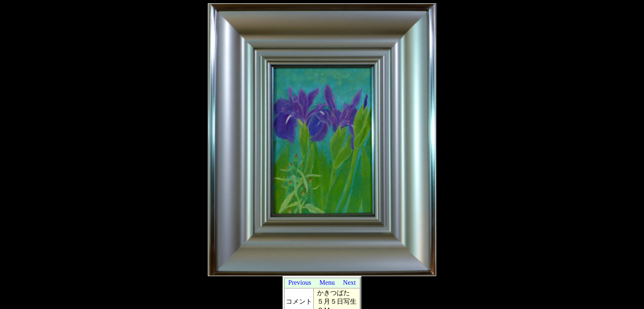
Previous (300, 282)
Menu (327, 282)
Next (349, 282)
